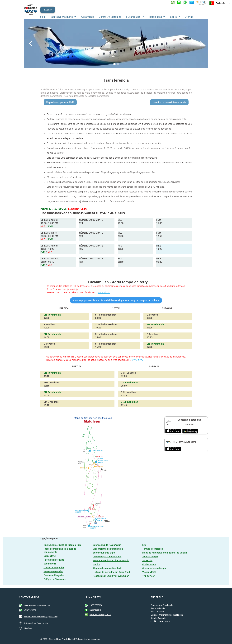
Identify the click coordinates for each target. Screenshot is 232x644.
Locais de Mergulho (54, 568)
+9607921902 (30, 610)
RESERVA (48, 10)
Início (42, 17)
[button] (63, 17)
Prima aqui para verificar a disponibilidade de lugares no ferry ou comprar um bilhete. (116, 300)
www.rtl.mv (104, 292)
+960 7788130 (96, 605)
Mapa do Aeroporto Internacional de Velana (165, 553)
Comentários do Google (154, 568)
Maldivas (28, 628)
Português (217, 3)
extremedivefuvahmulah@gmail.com (41, 617)
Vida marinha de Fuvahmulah (108, 549)
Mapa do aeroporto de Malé (60, 102)
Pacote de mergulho (54, 560)
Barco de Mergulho (53, 571)
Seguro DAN (50, 564)
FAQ (144, 545)
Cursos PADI (50, 556)
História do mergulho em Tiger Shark (112, 572)
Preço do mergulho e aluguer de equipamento (60, 550)
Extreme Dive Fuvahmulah (36, 623)
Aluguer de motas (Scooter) (107, 568)
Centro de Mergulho (54, 575)
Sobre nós (147, 560)
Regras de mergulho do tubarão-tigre (63, 545)
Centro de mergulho (110, 17)
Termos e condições (153, 549)
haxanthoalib (95, 610)
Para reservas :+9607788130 (37, 605)
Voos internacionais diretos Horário (111, 560)
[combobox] (220, 3)
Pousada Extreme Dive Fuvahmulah (111, 576)
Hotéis (96, 564)
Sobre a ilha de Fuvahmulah (107, 545)
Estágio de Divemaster (55, 579)
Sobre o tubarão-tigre (104, 553)
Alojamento (88, 17)
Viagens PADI (149, 572)
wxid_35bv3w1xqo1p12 (100, 615)
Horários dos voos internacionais (169, 102)
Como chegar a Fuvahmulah (107, 557)
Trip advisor (148, 576)
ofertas (189, 17)
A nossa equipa (150, 557)
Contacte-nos (149, 564)
